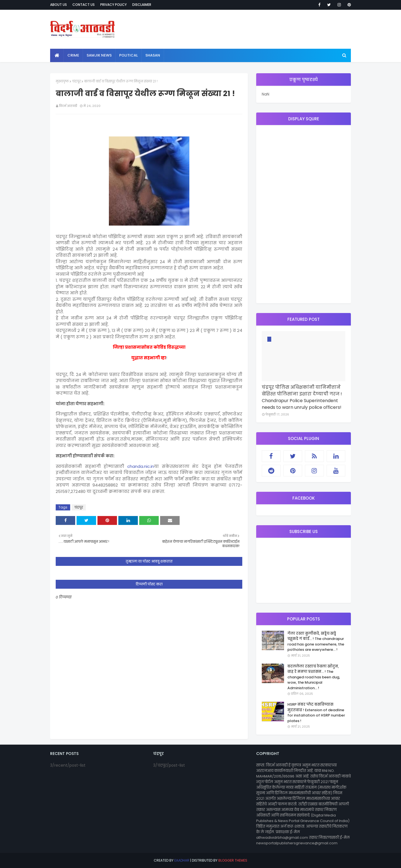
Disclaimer (142, 5)
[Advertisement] (304, 214)
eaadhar (182, 860)
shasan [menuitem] (153, 55)
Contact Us (84, 5)
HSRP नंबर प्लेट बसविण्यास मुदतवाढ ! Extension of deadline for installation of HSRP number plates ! (316, 713)
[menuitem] (57, 55)
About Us (58, 5)
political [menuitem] (129, 55)
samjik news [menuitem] (99, 55)
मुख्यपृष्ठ (62, 81)
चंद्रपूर (76, 81)
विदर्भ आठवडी (68, 106)
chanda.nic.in (141, 466)
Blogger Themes (233, 860)
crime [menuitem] (73, 55)
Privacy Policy (113, 5)
